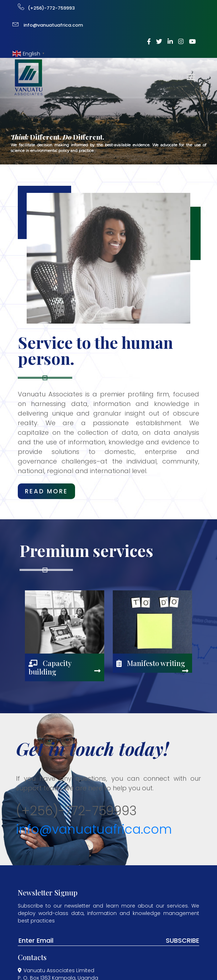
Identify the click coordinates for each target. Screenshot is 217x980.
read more (46, 491)
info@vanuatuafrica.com (94, 829)
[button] (177, 77)
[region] (108, 111)
